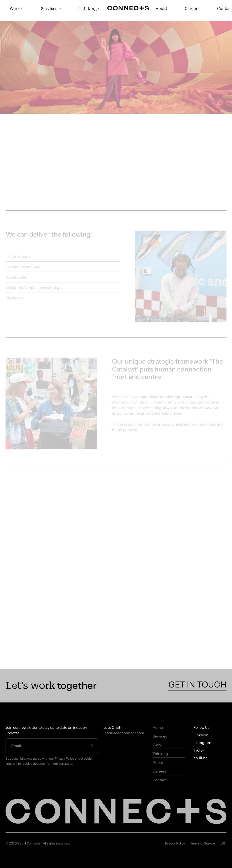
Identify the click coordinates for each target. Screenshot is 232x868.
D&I (223, 843)
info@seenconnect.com (124, 733)
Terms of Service (203, 843)
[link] (17, 9)
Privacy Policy (64, 758)
